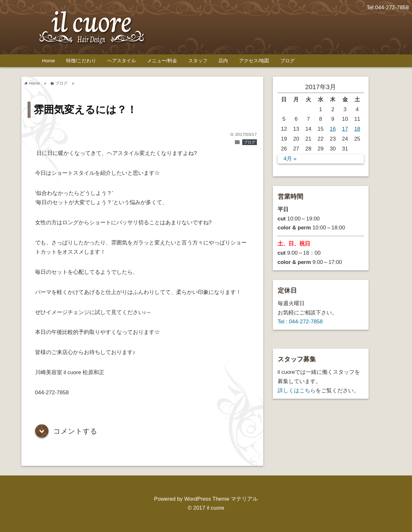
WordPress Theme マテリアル (221, 499)
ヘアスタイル (122, 61)
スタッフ (198, 61)
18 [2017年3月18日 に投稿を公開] (357, 129)
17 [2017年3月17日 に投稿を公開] (345, 129)
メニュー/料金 (162, 61)
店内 (223, 61)
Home (49, 61)
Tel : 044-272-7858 (300, 322)
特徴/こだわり (81, 61)
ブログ (287, 61)
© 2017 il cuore (206, 508)
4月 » (290, 159)
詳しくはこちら (297, 391)
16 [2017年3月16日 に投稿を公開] (333, 129)
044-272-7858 (392, 8)
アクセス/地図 (254, 61)
